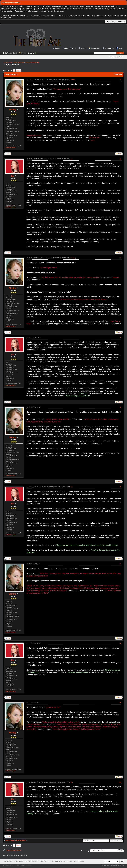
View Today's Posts (116, 57)
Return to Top (19, 862)
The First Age (8, 62)
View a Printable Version (14, 850)
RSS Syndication (60, 862)
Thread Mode (118, 74)
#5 (120, 407)
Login (24, 53)
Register (31, 53)
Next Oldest (10, 841)
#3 (120, 258)
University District (31, 62)
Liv (13, 176)
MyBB (13, 865)
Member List (95, 48)
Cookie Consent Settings (76, 862)
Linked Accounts (11, 148)
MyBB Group (28, 865)
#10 (120, 782)
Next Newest (21, 841)
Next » (19, 70)
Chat (74, 48)
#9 (120, 703)
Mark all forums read (46, 862)
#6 (120, 487)
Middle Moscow (19, 62)
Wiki (66, 48)
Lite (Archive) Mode (32, 862)
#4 (120, 337)
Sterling (13, 109)
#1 (120, 79)
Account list (109, 48)
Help (120, 48)
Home (57, 48)
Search (83, 48)
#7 (120, 564)
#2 (120, 159)
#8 (120, 643)
